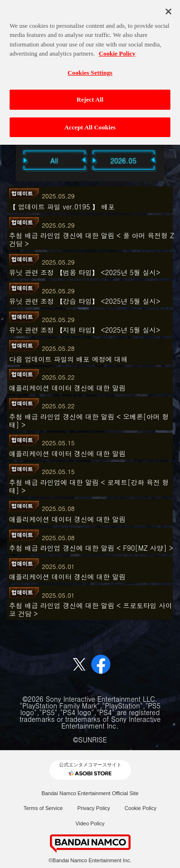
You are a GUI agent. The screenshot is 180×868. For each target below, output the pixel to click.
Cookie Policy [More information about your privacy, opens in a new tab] (117, 50)
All (54, 161)
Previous (11, 160)
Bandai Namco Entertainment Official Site (90, 793)
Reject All (90, 96)
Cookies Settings (90, 69)
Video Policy (90, 823)
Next (169, 160)
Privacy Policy (94, 808)
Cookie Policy (140, 808)
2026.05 (123, 161)
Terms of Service (43, 808)
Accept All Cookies (90, 124)
